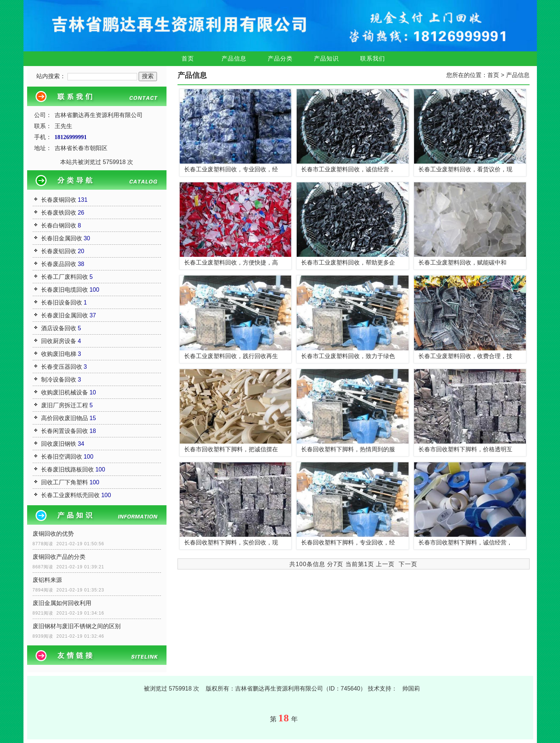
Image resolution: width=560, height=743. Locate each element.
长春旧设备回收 (62, 303)
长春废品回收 (59, 264)
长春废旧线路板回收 (67, 469)
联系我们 (373, 59)
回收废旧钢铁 (59, 444)
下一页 (408, 564)
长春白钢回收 (59, 225)
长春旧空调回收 (62, 457)
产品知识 (326, 59)
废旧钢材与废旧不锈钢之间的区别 (77, 626)
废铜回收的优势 (53, 534)
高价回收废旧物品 (65, 418)
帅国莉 (411, 689)
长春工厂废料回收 (65, 277)
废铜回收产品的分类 (59, 557)
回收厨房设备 (59, 341)
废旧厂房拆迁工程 (65, 405)
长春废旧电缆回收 (65, 290)
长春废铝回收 (59, 251)
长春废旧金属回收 (65, 315)
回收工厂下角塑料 (65, 482)
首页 (188, 59)
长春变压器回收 (62, 367)
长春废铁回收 (59, 213)
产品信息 (234, 59)
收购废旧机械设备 (65, 392)
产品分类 (280, 59)
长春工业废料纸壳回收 (70, 495)
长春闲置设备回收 (65, 431)
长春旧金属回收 (62, 238)
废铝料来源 (47, 580)
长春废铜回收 (59, 200)
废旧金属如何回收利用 (62, 603)
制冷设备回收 (59, 380)
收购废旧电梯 (59, 354)
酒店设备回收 (59, 328)
